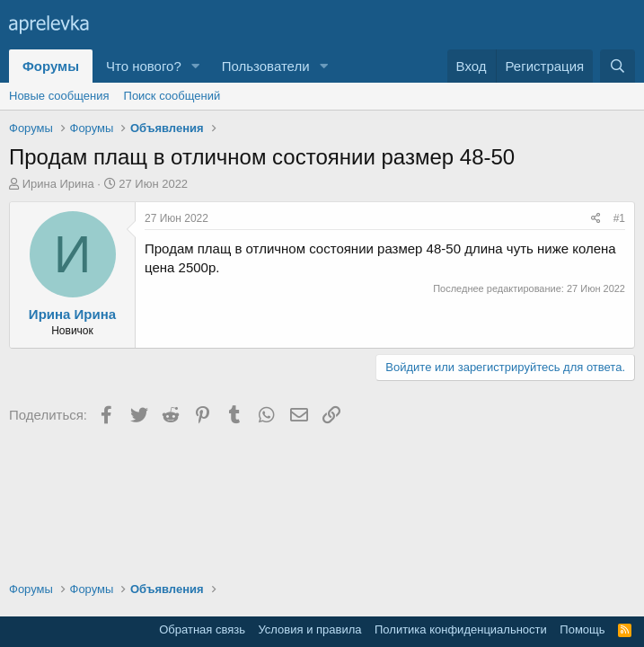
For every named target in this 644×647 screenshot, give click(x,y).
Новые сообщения (59, 96)
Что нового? (144, 66)
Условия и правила (309, 629)
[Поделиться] (596, 219)
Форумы (51, 66)
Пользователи (266, 66)
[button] (196, 66)
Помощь (582, 629)
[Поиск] (618, 66)
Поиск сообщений (172, 96)
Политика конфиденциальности (461, 629)
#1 (619, 218)
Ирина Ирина (58, 184)
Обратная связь (202, 629)
